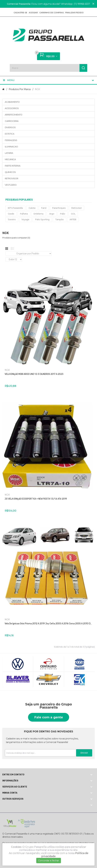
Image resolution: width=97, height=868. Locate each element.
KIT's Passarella (15, 208)
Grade (11, 214)
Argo (52, 214)
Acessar (33, 13)
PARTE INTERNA (13, 166)
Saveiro (12, 219)
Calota (32, 208)
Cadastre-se (20, 13)
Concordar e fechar (49, 861)
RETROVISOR (12, 178)
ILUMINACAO (11, 147)
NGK (37, 89)
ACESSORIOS (12, 108)
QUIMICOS (10, 172)
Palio (63, 214)
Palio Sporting (42, 219)
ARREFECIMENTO (14, 115)
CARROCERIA (12, 121)
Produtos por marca (20, 89)
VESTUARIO (11, 185)
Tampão (60, 219)
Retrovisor (77, 208)
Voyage (25, 219)
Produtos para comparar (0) (16, 238)
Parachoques (59, 208)
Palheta (24, 214)
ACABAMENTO (12, 102)
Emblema (39, 214)
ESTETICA (10, 134)
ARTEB (73, 219)
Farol (44, 208)
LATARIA (9, 153)
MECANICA (10, 159)
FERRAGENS (11, 140)
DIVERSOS (10, 127)
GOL (73, 214)
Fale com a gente (49, 717)
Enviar (84, 753)
